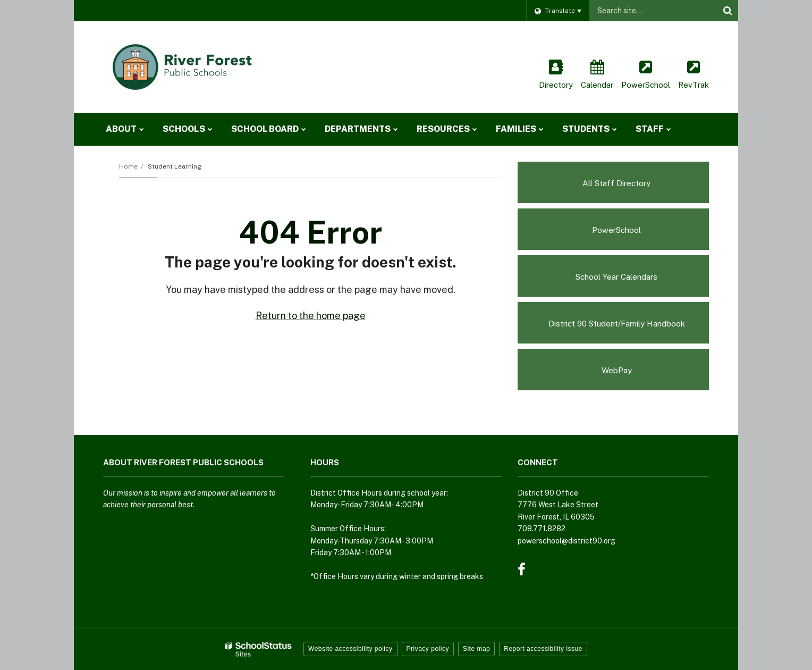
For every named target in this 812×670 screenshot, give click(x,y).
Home (128, 166)
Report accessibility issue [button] (543, 649)
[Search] (728, 11)
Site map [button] (476, 649)
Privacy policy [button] (428, 649)
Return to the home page (311, 316)
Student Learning (175, 166)
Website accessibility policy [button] (350, 649)
